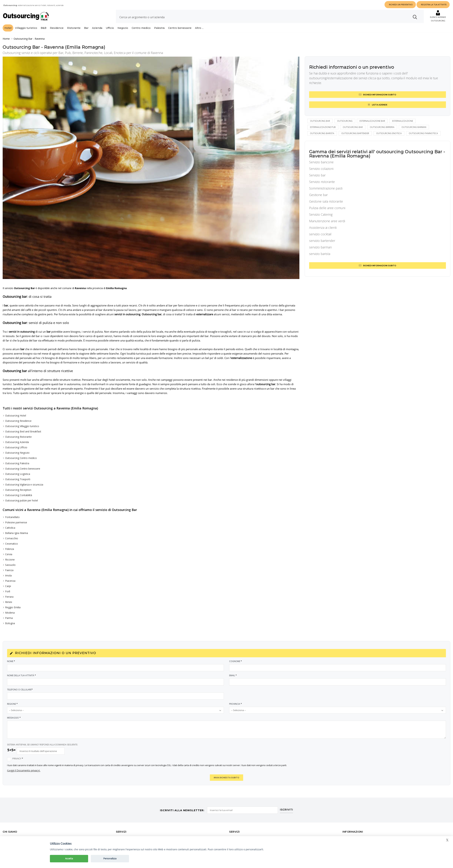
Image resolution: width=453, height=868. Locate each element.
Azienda (97, 28)
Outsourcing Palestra (17, 463)
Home (6, 39)
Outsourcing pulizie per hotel (21, 500)
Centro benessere (180, 28)
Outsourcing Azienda (17, 442)
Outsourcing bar (320, 121)
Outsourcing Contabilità (19, 495)
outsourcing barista (322, 133)
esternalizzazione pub (323, 127)
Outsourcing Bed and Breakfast (23, 431)
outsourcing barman (414, 127)
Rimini (9, 602)
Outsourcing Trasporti (18, 479)
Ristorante (74, 28)
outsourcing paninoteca (423, 133)
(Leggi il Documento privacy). (24, 770)
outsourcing (345, 121)
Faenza (9, 570)
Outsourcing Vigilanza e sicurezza (24, 485)
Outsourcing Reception (18, 490)
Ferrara (9, 597)
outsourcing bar (353, 127)
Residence (57, 28)
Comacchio (12, 538)
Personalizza (110, 858)
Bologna (10, 623)
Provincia (236, 704)
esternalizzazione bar (372, 121)
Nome (11, 661)
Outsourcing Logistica (18, 474)
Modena (10, 613)
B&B (44, 28)
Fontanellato (12, 517)
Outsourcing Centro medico (21, 458)
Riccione (10, 560)
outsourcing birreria (382, 127)
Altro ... (199, 28)
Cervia (9, 554)
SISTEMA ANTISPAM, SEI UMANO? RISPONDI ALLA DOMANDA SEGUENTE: (42, 745)
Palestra (159, 28)
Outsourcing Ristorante (18, 437)
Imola (8, 575)
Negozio (123, 28)
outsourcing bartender (355, 133)
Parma (9, 618)
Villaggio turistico (26, 28)
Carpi (8, 586)
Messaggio (14, 718)
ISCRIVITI (287, 809)
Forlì (8, 591)
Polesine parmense (16, 522)
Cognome (236, 661)
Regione (13, 704)
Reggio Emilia (13, 607)
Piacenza (10, 581)
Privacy (18, 759)
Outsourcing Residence (18, 421)
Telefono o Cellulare (20, 690)
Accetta (69, 858)
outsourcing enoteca (389, 133)
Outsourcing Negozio (17, 453)
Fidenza (10, 549)
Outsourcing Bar (23, 39)
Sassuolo (10, 565)
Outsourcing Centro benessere (23, 469)
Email (233, 675)
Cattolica (10, 528)
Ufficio (110, 28)
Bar (86, 28)
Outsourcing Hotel (16, 416)
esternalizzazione (403, 121)
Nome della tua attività (22, 675)
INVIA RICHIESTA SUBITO (226, 778)
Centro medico (141, 28)
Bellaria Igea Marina (17, 533)
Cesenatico (12, 544)
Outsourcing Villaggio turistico (22, 426)
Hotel (8, 28)
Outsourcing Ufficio (16, 447)
